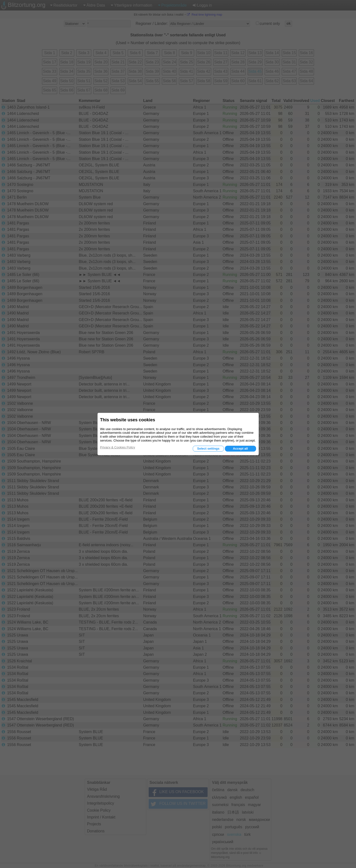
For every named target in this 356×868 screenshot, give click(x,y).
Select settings (208, 449)
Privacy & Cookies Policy (118, 447)
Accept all (240, 449)
